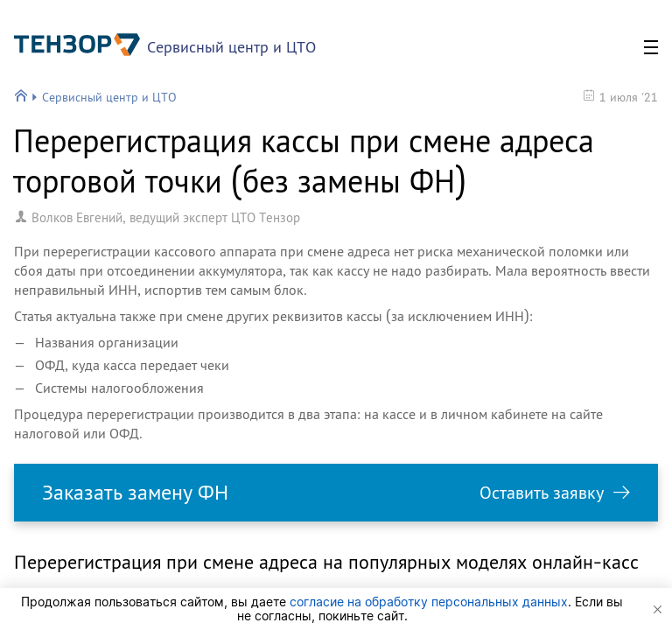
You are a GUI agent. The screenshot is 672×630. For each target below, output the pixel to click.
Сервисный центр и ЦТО (231, 47)
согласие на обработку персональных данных (429, 602)
